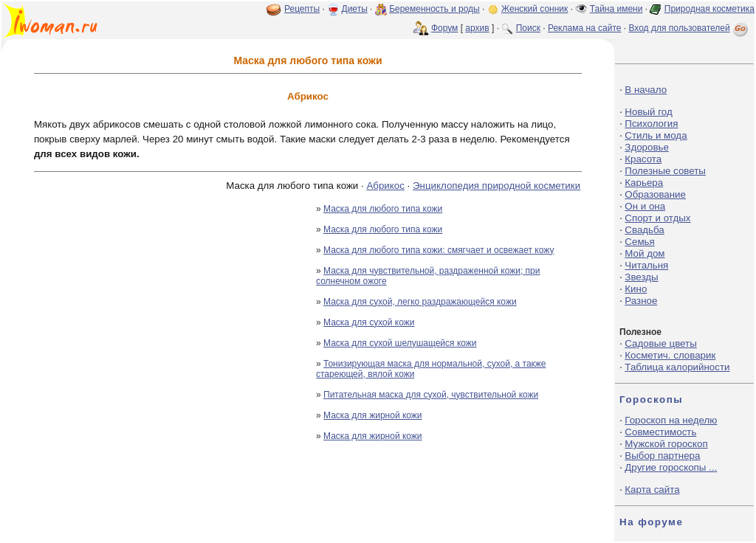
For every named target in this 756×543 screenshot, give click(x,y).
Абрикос (385, 186)
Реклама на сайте (585, 28)
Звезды (641, 277)
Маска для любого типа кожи (383, 209)
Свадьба (644, 230)
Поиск (528, 28)
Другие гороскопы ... (671, 467)
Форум (444, 28)
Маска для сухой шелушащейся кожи (400, 343)
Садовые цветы (660, 343)
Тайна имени (616, 9)
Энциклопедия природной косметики (496, 186)
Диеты (355, 9)
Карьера (644, 183)
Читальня (646, 265)
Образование (655, 194)
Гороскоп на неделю (671, 420)
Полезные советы (665, 171)
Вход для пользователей (690, 28)
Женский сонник (535, 9)
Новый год (648, 112)
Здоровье (647, 147)
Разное (641, 301)
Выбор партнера (662, 456)
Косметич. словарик (670, 355)
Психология (651, 124)
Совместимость (660, 432)
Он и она (645, 206)
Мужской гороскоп (666, 444)
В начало (646, 90)
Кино (636, 289)
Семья (639, 242)
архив (477, 28)
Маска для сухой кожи (369, 322)
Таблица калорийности (677, 367)
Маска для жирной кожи (373, 415)
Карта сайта (652, 490)
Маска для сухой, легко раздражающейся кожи (420, 302)
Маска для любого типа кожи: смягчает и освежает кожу (439, 250)
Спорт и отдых (657, 218)
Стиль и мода (656, 135)
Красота (643, 159)
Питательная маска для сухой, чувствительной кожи (431, 395)
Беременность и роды (434, 9)
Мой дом (645, 253)
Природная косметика (709, 9)
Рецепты (302, 9)
